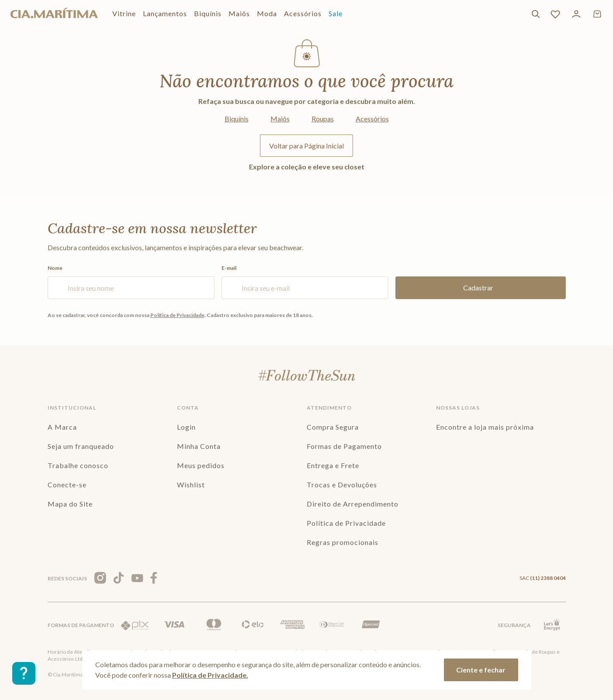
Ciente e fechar (481, 670)
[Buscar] (536, 14)
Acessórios (372, 119)
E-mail (305, 282)
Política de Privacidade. (210, 675)
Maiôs (280, 119)
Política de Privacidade (177, 315)
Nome (131, 282)
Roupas (323, 119)
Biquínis (237, 119)
